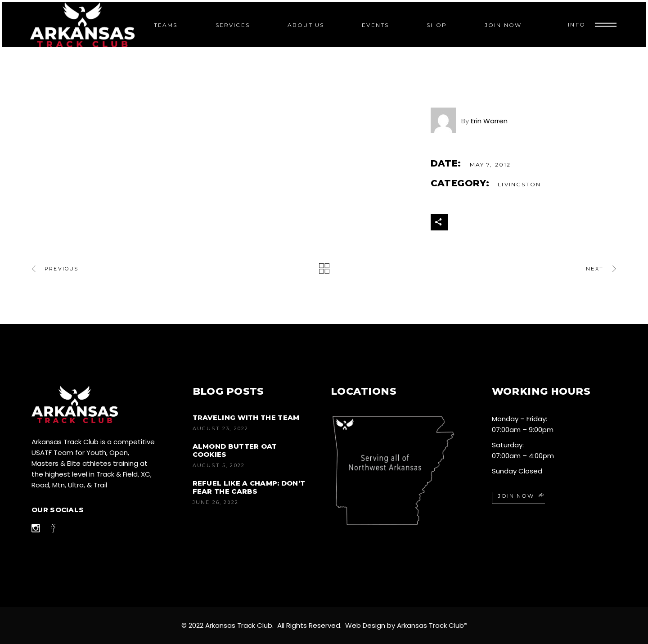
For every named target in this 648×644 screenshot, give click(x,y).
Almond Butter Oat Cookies (235, 450)
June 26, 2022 (216, 502)
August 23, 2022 (221, 428)
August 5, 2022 (219, 465)
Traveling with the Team (246, 417)
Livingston (519, 184)
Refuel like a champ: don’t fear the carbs (249, 487)
